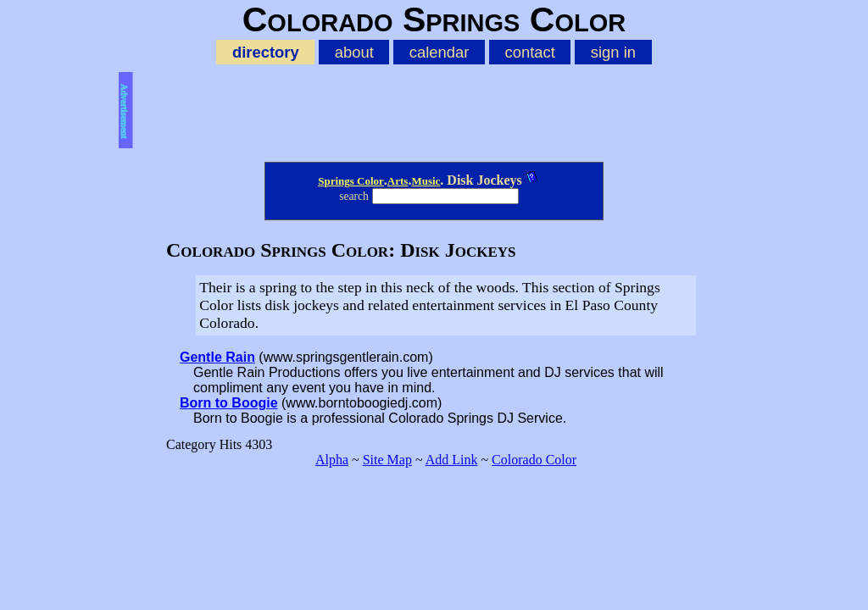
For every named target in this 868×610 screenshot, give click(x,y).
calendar (440, 52)
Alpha (332, 460)
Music (426, 181)
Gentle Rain (217, 357)
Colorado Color (534, 460)
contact (529, 52)
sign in (613, 52)
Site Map (387, 460)
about (354, 52)
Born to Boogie (229, 403)
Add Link (452, 460)
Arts (398, 181)
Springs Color (351, 181)
